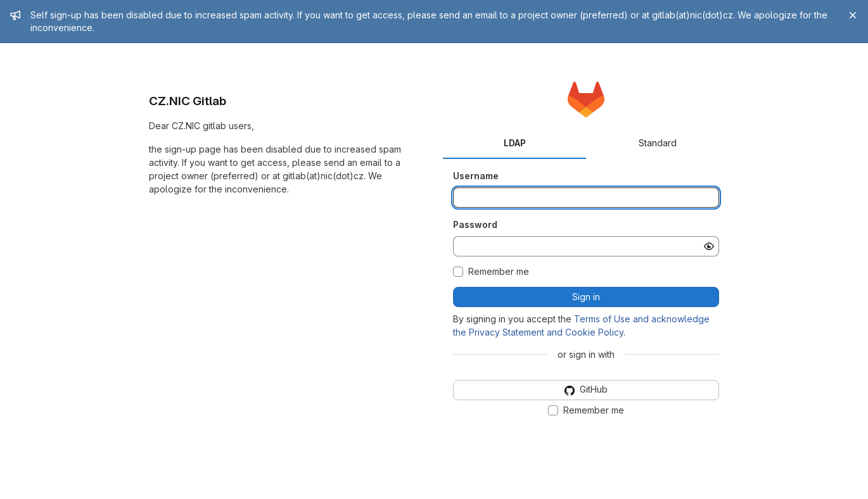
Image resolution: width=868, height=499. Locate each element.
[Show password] (709, 246)
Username (476, 176)
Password (475, 224)
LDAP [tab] (515, 143)
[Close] (853, 15)
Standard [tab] (658, 143)
